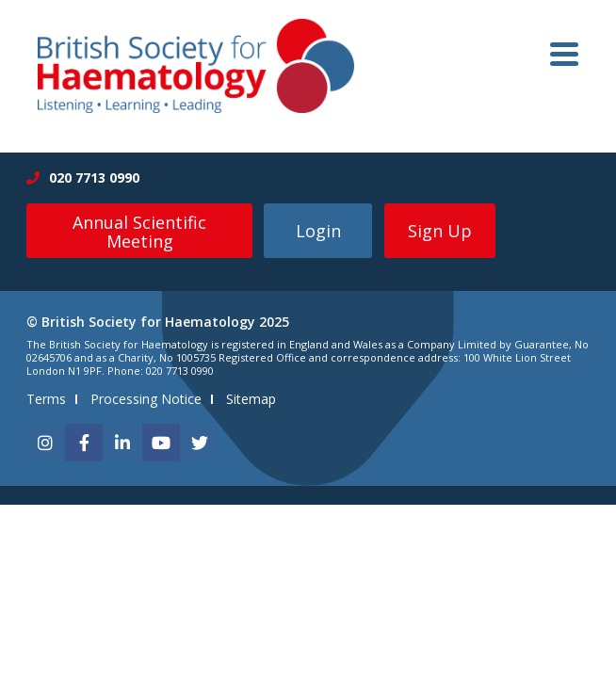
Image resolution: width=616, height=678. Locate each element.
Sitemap (251, 399)
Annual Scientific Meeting (139, 232)
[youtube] (161, 443)
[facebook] (84, 443)
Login (318, 231)
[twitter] (200, 443)
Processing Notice (146, 399)
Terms (46, 399)
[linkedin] (122, 443)
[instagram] (45, 443)
